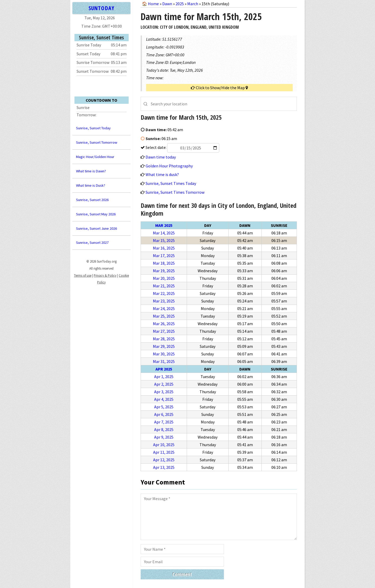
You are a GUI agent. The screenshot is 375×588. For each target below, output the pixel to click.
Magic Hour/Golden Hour (95, 157)
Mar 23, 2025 (164, 301)
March (193, 4)
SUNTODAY (101, 8)
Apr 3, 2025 (164, 392)
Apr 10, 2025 (164, 445)
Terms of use (83, 275)
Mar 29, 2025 (164, 346)
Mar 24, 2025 (164, 308)
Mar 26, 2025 (164, 324)
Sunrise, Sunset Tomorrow (97, 142)
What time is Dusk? (91, 185)
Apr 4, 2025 (164, 399)
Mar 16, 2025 (164, 248)
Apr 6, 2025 (164, 414)
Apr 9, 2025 (164, 437)
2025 (180, 4)
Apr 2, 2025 (164, 384)
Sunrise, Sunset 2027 (92, 243)
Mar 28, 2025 (164, 339)
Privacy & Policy (105, 275)
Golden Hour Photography (169, 166)
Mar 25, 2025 (164, 316)
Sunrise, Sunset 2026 (92, 200)
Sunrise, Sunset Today (93, 128)
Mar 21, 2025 (164, 286)
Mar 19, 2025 (164, 271)
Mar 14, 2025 (164, 233)
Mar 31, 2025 (164, 361)
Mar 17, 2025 (164, 256)
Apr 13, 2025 (164, 467)
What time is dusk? (162, 174)
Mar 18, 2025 (164, 263)
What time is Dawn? (91, 171)
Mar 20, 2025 (164, 278)
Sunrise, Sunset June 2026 (96, 228)
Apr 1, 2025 (164, 377)
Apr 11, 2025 (164, 452)
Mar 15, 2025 (164, 240)
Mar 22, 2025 (164, 293)
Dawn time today (161, 157)
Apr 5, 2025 (164, 407)
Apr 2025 (164, 369)
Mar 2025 (164, 225)
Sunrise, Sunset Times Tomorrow (175, 192)
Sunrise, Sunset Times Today (171, 183)
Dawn (167, 4)
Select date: (182, 147)
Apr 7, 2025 (164, 422)
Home (153, 4)
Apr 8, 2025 (164, 429)
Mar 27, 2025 (164, 331)
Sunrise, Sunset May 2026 (96, 214)
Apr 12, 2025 (164, 460)
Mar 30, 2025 (164, 354)
